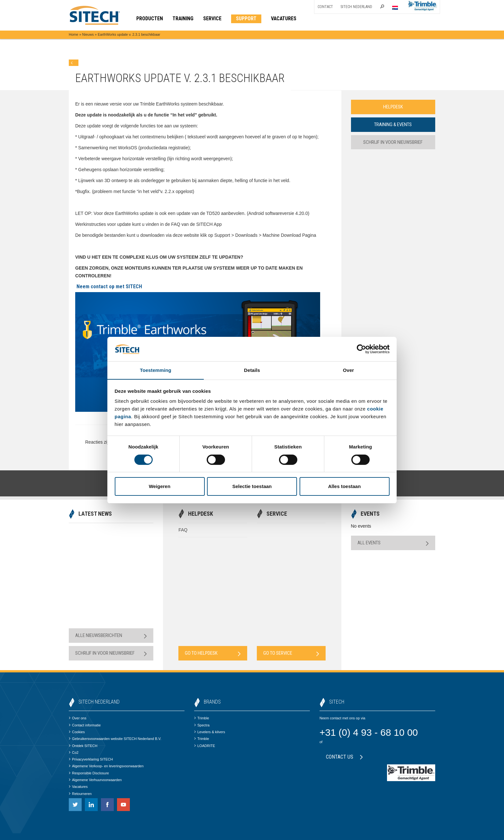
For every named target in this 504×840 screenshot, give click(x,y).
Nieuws (88, 34)
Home (73, 34)
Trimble (202, 718)
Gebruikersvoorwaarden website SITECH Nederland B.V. (115, 739)
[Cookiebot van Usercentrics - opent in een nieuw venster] (361, 349)
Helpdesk (393, 107)
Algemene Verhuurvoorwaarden (95, 780)
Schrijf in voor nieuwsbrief (393, 142)
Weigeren (160, 487)
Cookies (77, 732)
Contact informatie (85, 725)
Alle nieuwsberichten (111, 636)
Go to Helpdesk (213, 653)
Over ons (78, 718)
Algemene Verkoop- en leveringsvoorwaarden (106, 766)
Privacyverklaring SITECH (91, 759)
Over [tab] (349, 370)
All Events (393, 543)
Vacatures (78, 787)
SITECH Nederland (356, 7)
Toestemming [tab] (156, 370)
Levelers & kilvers (210, 732)
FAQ (183, 530)
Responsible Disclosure (89, 773)
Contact (325, 7)
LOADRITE (205, 746)
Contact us (344, 757)
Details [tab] (252, 370)
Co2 (74, 752)
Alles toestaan (345, 487)
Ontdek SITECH (83, 746)
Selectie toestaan (252, 487)
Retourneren (80, 794)
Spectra (202, 725)
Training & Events (393, 125)
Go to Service (291, 653)
